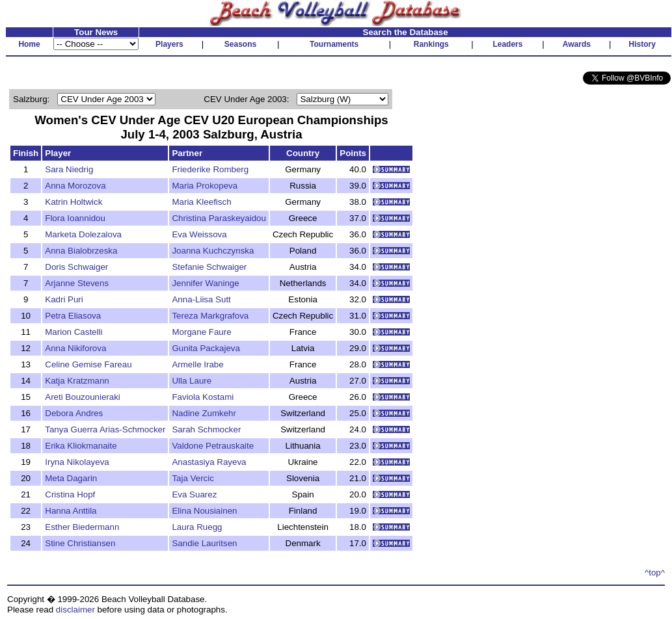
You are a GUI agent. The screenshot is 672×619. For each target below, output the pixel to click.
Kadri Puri (64, 299)
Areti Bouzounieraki (83, 397)
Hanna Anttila (71, 511)
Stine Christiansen (80, 543)
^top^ (655, 573)
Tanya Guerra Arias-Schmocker (105, 429)
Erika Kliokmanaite (81, 446)
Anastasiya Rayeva (209, 462)
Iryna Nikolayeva (77, 462)
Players (169, 44)
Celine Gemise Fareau (88, 364)
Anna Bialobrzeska (81, 251)
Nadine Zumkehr (204, 413)
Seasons (240, 44)
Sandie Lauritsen (204, 543)
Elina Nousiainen (204, 511)
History (642, 44)
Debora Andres (74, 413)
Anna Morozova (75, 186)
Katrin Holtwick (74, 202)
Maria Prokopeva (205, 186)
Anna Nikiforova (75, 348)
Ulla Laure (192, 381)
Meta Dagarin (71, 478)
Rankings (431, 44)
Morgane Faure (201, 332)
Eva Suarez (194, 494)
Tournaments (334, 44)
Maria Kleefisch (201, 202)
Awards (577, 44)
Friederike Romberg (210, 169)
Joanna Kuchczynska (213, 251)
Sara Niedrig (69, 169)
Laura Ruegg (197, 527)
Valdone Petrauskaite (213, 446)
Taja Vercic (193, 478)
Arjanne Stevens (77, 283)
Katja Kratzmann (77, 381)
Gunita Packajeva (206, 348)
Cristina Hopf (70, 494)
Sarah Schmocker (206, 429)
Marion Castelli (74, 332)
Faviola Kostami (203, 397)
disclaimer (75, 610)
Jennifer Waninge (205, 283)
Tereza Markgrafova (210, 316)
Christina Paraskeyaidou (219, 218)
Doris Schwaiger (76, 267)
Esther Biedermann (82, 527)
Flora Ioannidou (75, 218)
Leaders (507, 44)
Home (29, 44)
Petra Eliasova (73, 316)
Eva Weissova (199, 234)
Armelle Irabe (197, 364)
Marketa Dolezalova (83, 234)
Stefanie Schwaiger (209, 267)
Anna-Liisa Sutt (201, 299)
